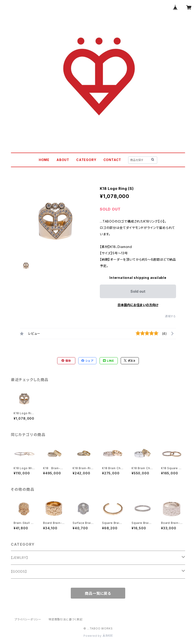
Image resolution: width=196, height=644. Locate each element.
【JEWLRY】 (19, 558)
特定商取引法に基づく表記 (66, 619)
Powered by (98, 636)
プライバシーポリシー (28, 619)
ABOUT (63, 160)
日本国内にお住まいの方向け (138, 305)
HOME (44, 160)
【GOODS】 (19, 571)
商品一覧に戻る (98, 593)
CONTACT (112, 160)
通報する (170, 316)
